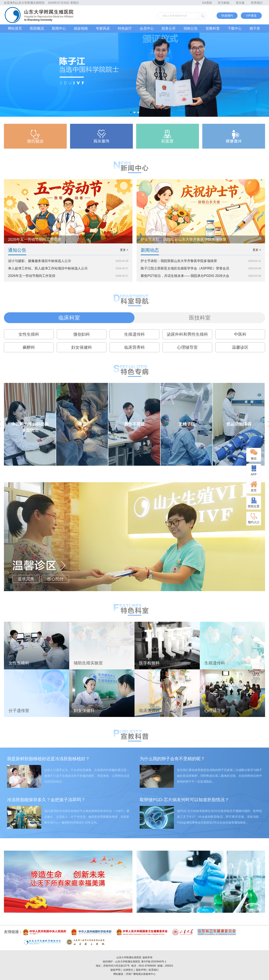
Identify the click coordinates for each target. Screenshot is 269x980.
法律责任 (128, 970)
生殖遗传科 (134, 334)
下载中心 (235, 28)
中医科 (240, 334)
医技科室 (200, 318)
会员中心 (147, 28)
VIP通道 (251, 16)
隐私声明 (141, 970)
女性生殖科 (29, 334)
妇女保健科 (82, 347)
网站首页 (15, 28)
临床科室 (69, 318)
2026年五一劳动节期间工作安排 (32, 276)
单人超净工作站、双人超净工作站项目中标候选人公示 (48, 268)
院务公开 (169, 28)
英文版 (240, 3)
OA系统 (207, 3)
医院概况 (37, 28)
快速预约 (227, 16)
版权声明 (115, 970)
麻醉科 (29, 347)
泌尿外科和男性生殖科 (187, 334)
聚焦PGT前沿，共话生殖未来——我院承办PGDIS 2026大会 (185, 276)
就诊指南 (81, 28)
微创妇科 (82, 334)
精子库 (255, 28)
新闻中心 (59, 28)
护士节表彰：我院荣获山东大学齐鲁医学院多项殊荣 (179, 261)
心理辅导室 (187, 347)
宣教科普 (213, 28)
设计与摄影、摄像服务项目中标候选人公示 (40, 261)
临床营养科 (134, 347)
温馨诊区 (240, 347)
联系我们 (257, 3)
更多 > (124, 250)
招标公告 (191, 28)
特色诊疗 (125, 28)
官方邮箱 (224, 3)
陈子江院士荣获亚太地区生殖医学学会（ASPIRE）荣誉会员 (185, 268)
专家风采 (103, 28)
